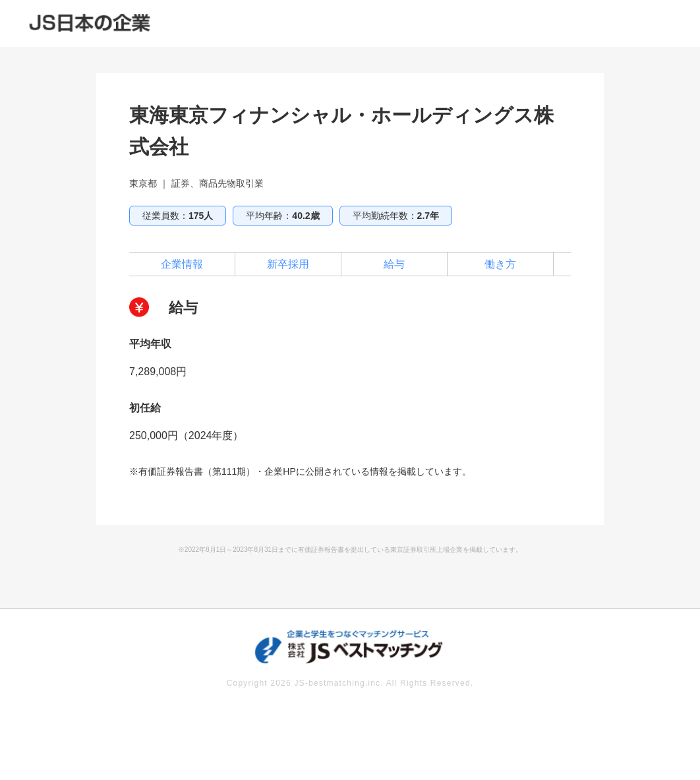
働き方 (500, 264)
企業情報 (182, 264)
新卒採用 (288, 264)
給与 (394, 264)
